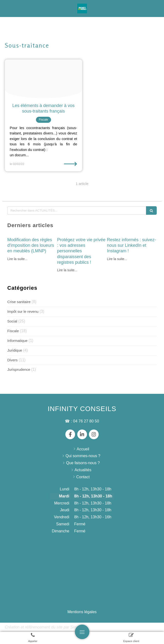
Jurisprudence (19, 369)
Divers (13, 360)
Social (12, 321)
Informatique (17, 341)
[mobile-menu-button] (82, 632)
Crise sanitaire (19, 302)
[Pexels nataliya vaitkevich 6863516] (43, 79)
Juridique (15, 350)
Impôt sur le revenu (23, 311)
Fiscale (13, 331)
